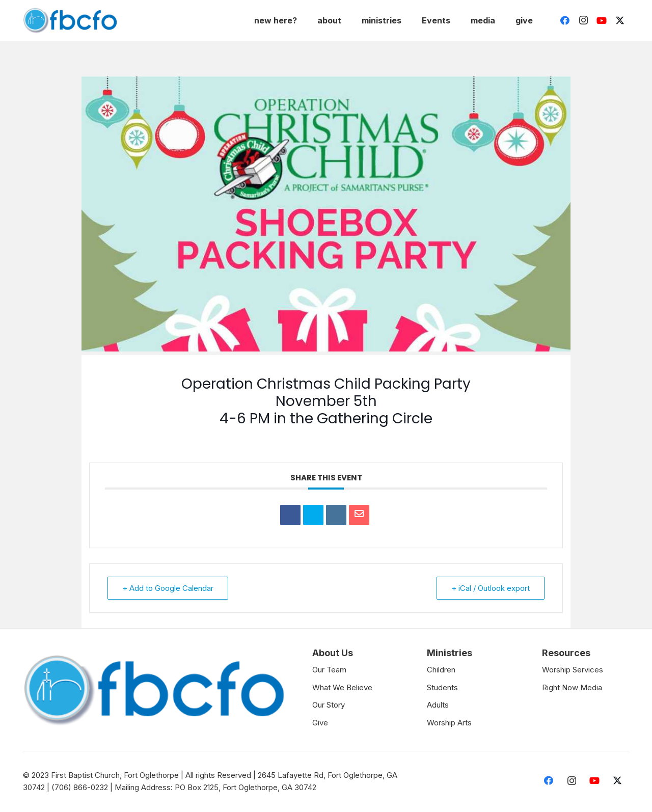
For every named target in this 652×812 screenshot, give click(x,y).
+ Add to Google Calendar (168, 588)
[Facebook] (565, 20)
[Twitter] (620, 20)
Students (442, 687)
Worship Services (573, 670)
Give (320, 723)
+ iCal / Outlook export (491, 588)
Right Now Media (572, 687)
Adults (438, 705)
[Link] (70, 20)
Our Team (329, 670)
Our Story (329, 705)
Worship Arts (449, 723)
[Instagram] (583, 20)
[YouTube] (602, 20)
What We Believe (342, 687)
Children (441, 670)
